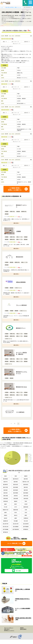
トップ (2, 7)
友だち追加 (16, 571)
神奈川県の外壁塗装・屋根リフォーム (13, 7)
